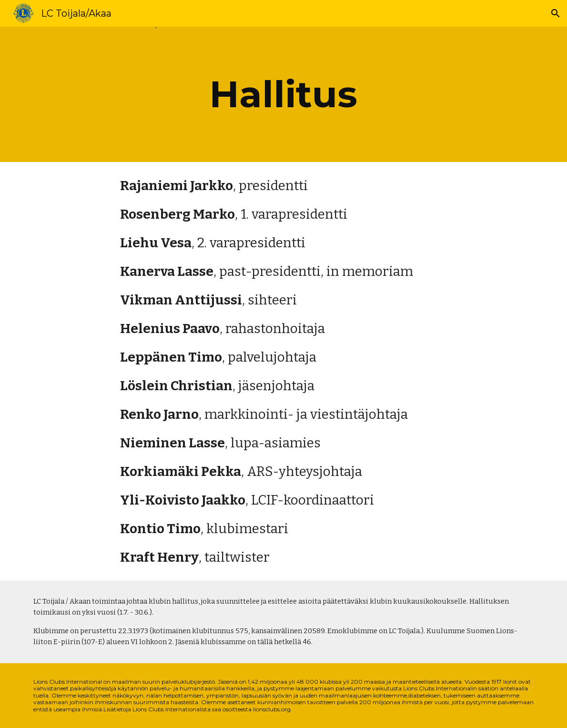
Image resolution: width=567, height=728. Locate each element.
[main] (283, 94)
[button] (556, 13)
